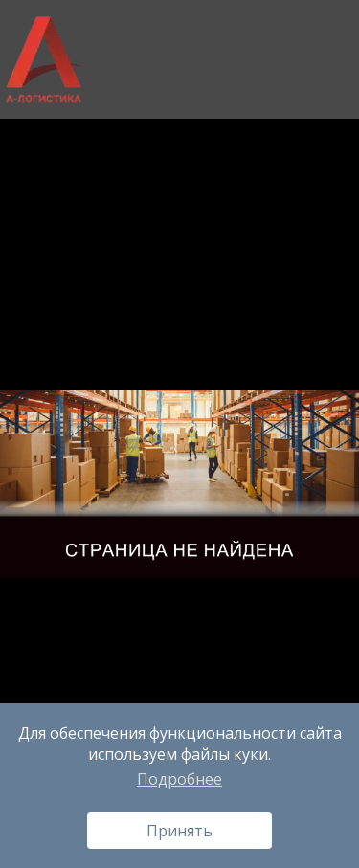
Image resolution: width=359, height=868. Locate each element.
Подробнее (179, 779)
